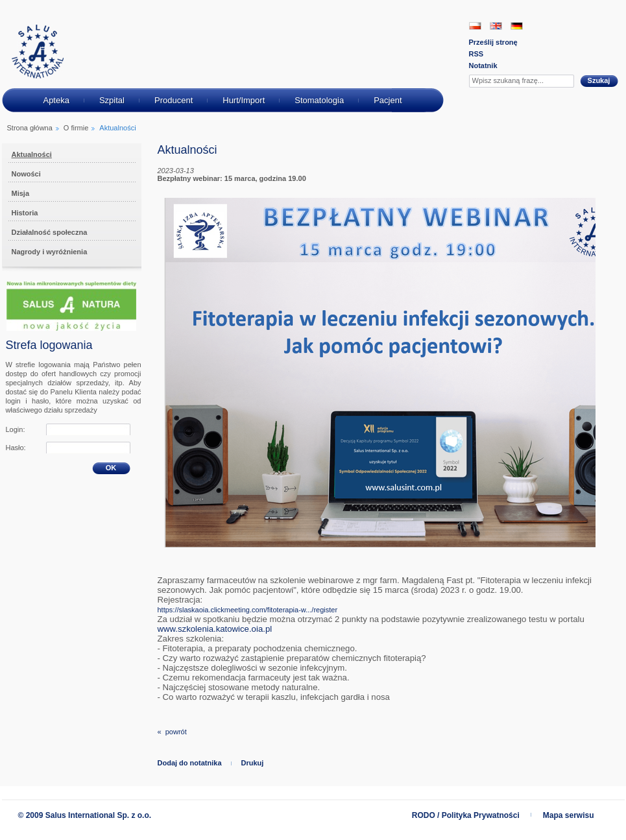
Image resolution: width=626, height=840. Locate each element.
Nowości (26, 174)
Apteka (56, 100)
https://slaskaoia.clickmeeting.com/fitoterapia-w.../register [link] (248, 610)
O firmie (76, 128)
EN (496, 26)
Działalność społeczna (50, 232)
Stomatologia (319, 100)
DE (517, 26)
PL (475, 26)
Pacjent (388, 100)
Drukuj (253, 763)
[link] (215, 629)
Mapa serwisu (569, 815)
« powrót (172, 732)
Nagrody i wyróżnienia (50, 252)
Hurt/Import (244, 100)
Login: (16, 429)
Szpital (112, 100)
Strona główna (30, 128)
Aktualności (32, 154)
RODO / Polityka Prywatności (466, 815)
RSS (476, 54)
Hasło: (16, 448)
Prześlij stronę (493, 42)
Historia (25, 213)
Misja (21, 193)
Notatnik (483, 66)
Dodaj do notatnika (190, 763)
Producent (174, 100)
